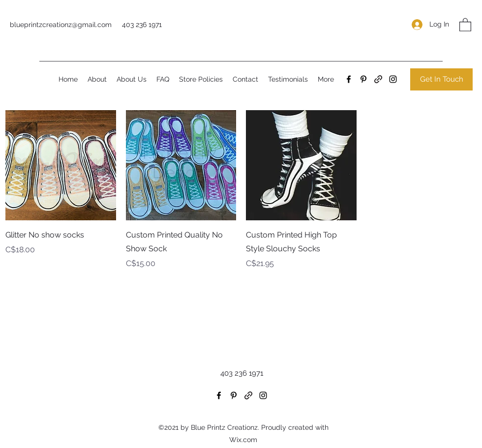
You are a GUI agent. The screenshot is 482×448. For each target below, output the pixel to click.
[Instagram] (393, 79)
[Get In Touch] (441, 79)
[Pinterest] (363, 79)
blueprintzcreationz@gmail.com (61, 25)
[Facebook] (349, 79)
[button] (465, 24)
